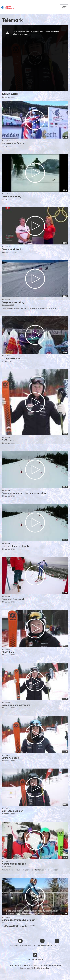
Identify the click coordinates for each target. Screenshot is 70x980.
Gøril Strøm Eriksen (13, 811)
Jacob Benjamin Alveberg (16, 705)
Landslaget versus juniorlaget (19, 920)
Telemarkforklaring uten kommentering (24, 493)
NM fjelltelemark (11, 359)
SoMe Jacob (9, 440)
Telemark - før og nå (13, 197)
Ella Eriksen (8, 652)
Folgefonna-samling (13, 303)
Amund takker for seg (14, 864)
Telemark (6, 141)
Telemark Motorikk (12, 249)
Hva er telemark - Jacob (15, 546)
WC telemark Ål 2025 (14, 144)
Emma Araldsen (10, 758)
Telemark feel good (13, 599)
